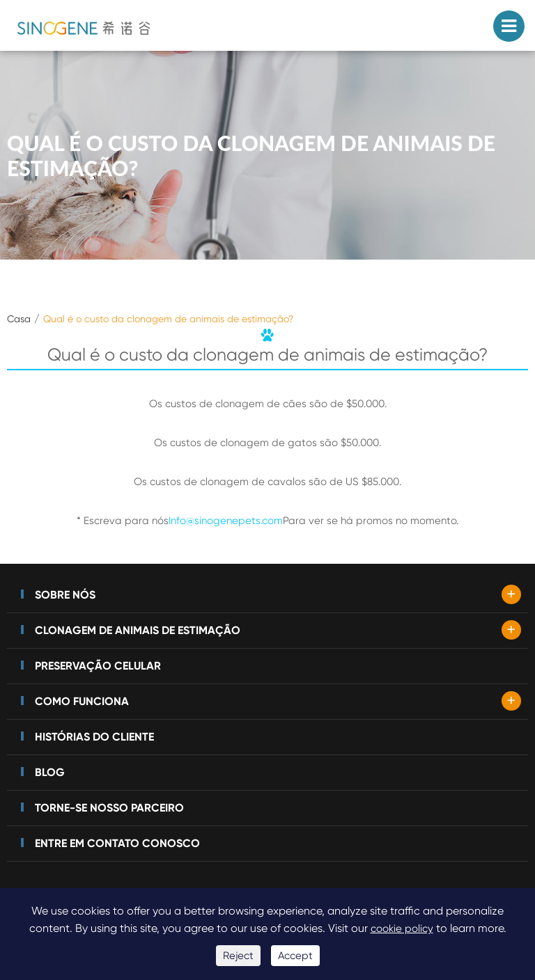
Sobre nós (65, 595)
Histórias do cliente (94, 737)
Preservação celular (98, 666)
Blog (50, 772)
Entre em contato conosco (117, 843)
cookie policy (402, 928)
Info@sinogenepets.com (226, 521)
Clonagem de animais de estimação (138, 630)
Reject (238, 956)
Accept (295, 956)
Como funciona (82, 701)
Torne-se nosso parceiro (109, 808)
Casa (19, 319)
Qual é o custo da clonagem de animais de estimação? (168, 319)
